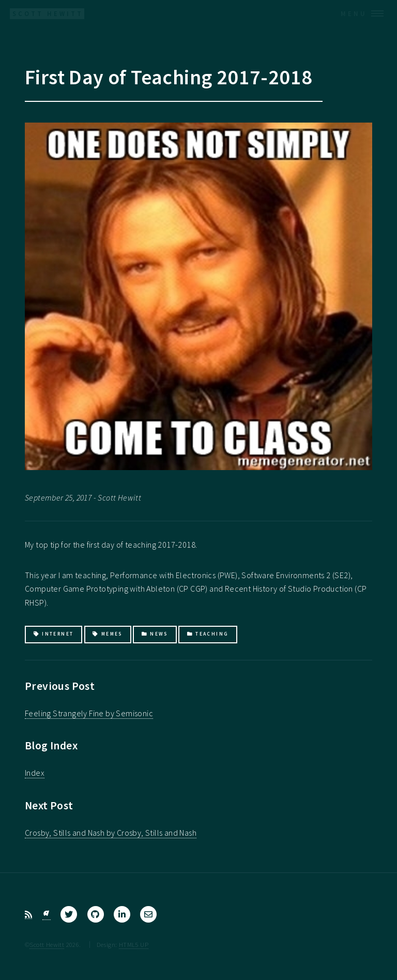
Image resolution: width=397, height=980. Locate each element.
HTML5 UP (134, 944)
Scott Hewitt (47, 944)
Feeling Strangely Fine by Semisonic (89, 713)
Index (35, 773)
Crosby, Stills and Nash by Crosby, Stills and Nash (111, 833)
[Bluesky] (47, 915)
